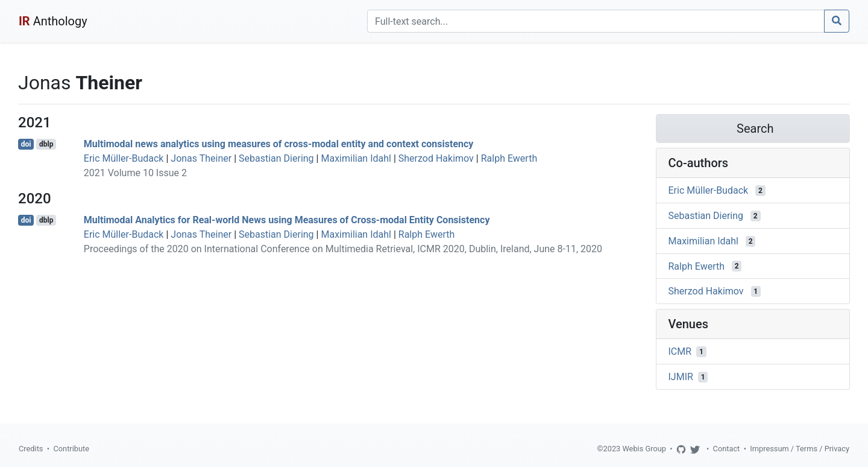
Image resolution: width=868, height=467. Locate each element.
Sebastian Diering (276, 158)
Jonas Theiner (201, 158)
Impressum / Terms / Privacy (800, 449)
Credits (31, 449)
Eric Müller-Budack (124, 158)
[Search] (596, 21)
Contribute (71, 449)
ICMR (680, 351)
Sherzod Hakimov (436, 158)
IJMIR (681, 377)
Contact (727, 449)
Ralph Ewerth (509, 158)
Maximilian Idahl (356, 158)
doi (26, 144)
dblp (46, 144)
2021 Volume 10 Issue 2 (135, 173)
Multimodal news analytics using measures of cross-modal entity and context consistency (279, 144)
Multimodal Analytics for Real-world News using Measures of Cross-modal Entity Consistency (287, 220)
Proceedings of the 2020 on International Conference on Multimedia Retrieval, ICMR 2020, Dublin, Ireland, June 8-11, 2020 (343, 249)
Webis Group (644, 449)
